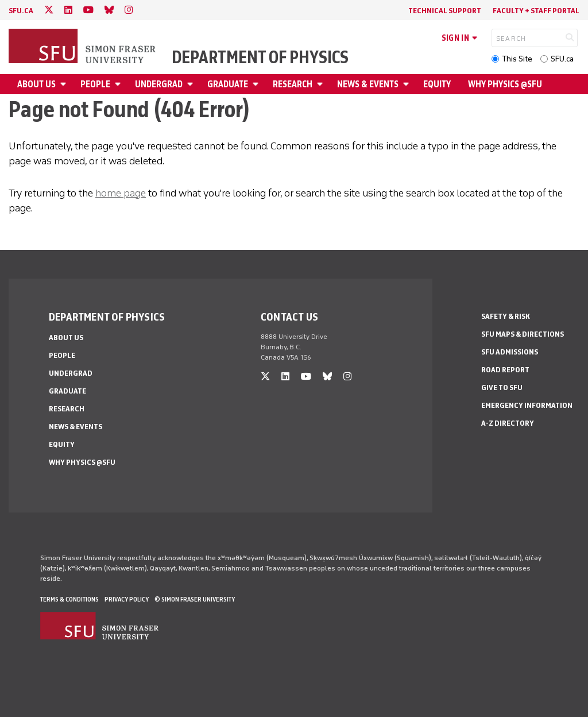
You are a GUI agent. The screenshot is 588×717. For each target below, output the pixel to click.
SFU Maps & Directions (523, 334)
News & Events (368, 84)
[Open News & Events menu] (408, 84)
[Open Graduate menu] (257, 84)
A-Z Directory (508, 423)
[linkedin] (68, 10)
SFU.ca (562, 59)
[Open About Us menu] (65, 84)
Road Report (505, 370)
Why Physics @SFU (505, 84)
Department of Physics (260, 57)
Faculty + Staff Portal (536, 11)
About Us (36, 84)
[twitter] (49, 10)
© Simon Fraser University (195, 599)
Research (293, 84)
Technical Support (445, 11)
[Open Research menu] (322, 84)
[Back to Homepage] (83, 47)
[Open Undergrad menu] (192, 84)
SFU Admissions (510, 352)
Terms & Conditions (69, 599)
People (95, 84)
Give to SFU (502, 388)
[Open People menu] (119, 84)
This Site (517, 59)
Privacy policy (127, 599)
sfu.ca (21, 11)
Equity (437, 84)
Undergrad (159, 84)
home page (121, 193)
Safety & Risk (506, 316)
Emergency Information (527, 405)
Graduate (228, 84)
